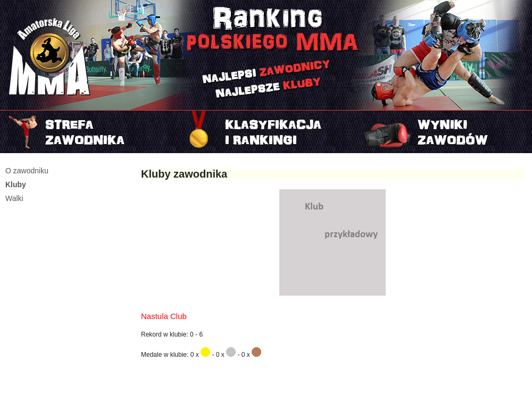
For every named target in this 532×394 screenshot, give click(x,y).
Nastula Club (164, 316)
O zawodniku (27, 171)
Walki (14, 198)
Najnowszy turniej (443, 132)
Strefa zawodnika (89, 132)
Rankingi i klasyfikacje (266, 132)
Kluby (16, 185)
